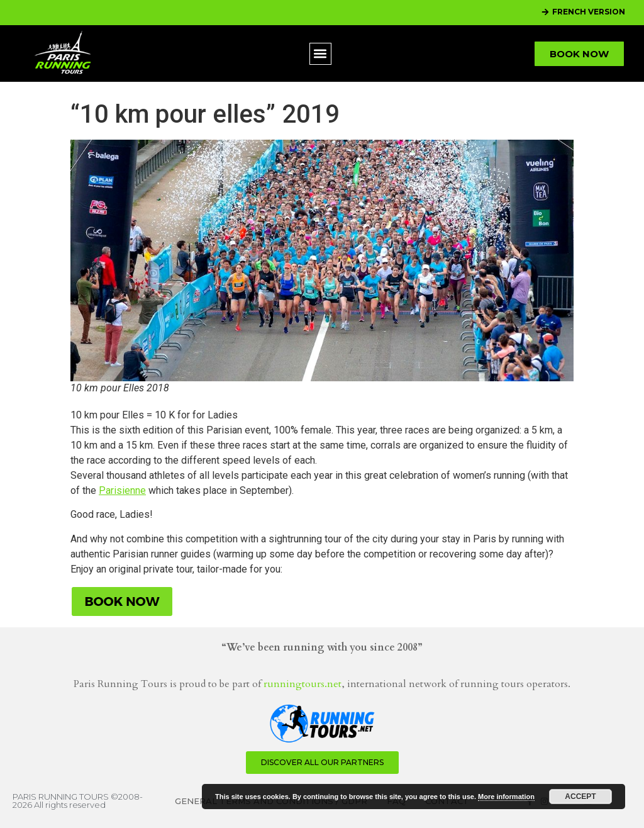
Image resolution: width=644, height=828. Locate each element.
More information (506, 797)
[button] (320, 54)
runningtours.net (303, 684)
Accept (580, 797)
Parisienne (122, 490)
